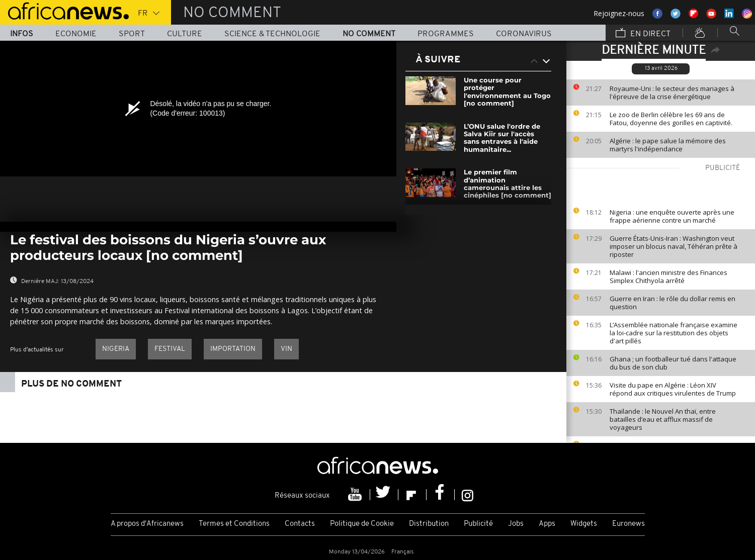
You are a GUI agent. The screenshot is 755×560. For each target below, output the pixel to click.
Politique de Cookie (362, 524)
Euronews (628, 524)
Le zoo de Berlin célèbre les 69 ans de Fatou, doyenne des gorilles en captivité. (671, 119)
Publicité (478, 524)
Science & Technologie (272, 34)
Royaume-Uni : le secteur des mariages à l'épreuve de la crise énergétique (672, 92)
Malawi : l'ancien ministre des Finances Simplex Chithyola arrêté (668, 276)
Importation (233, 349)
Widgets (584, 524)
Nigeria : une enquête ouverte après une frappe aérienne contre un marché (672, 216)
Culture (185, 34)
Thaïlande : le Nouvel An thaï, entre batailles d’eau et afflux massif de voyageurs (663, 419)
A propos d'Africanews (147, 524)
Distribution (429, 524)
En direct (643, 34)
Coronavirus (524, 34)
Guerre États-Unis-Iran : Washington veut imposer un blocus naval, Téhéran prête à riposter (674, 246)
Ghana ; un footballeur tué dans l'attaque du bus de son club (673, 363)
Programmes (446, 34)
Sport (132, 34)
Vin (286, 349)
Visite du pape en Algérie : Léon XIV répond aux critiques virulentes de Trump (674, 389)
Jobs (516, 524)
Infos (22, 34)
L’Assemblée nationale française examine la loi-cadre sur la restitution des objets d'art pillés (674, 333)
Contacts (300, 524)
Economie (76, 34)
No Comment (369, 34)
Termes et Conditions (234, 524)
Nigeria (116, 349)
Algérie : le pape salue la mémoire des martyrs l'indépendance (668, 145)
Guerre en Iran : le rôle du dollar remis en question (673, 303)
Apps (547, 524)
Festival (170, 349)
